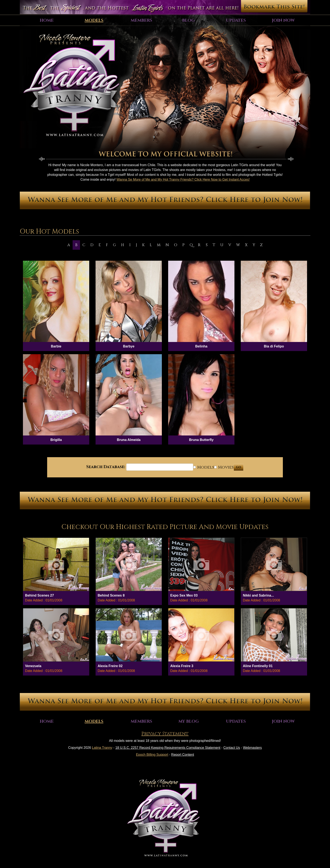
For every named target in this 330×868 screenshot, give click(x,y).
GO (239, 467)
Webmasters (253, 748)
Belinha (201, 346)
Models (94, 20)
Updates (236, 20)
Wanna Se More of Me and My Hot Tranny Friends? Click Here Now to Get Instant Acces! (183, 180)
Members (141, 20)
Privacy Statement (165, 734)
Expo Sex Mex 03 (184, 595)
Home (47, 20)
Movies (224, 467)
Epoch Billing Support (152, 755)
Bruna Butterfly (201, 440)
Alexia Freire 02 (110, 666)
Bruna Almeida (129, 440)
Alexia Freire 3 (182, 666)
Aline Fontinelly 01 (258, 666)
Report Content (183, 755)
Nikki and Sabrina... (258, 595)
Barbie (56, 346)
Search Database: (106, 467)
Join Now (283, 20)
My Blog (189, 721)
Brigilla (56, 440)
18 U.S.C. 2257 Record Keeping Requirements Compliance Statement (168, 748)
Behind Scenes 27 (39, 595)
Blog (189, 20)
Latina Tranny (102, 748)
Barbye (129, 346)
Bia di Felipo (274, 346)
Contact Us (232, 748)
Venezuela (33, 666)
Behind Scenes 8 (111, 595)
